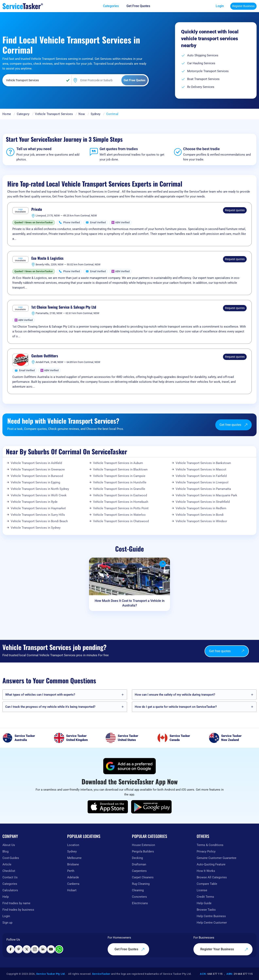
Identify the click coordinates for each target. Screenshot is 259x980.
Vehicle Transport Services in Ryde (34, 502)
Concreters (139, 897)
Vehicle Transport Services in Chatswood (121, 521)
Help (6, 897)
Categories (10, 884)
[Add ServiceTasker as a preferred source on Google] (129, 766)
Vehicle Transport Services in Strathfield (203, 502)
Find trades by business (18, 910)
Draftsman (139, 864)
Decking (137, 858)
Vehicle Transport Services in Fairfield (201, 476)
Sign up (7, 923)
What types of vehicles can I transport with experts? (40, 695)
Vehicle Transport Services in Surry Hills (38, 515)
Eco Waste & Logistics (47, 258)
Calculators (10, 890)
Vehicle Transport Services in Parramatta (203, 489)
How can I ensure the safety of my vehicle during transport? (175, 695)
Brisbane (73, 864)
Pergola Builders (143, 851)
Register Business (243, 6)
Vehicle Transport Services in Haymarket (38, 508)
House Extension (143, 845)
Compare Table (207, 884)
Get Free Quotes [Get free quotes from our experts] (130, 949)
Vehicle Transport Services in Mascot (201, 469)
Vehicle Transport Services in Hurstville (120, 482)
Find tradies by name (16, 903)
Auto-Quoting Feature (211, 864)
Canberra (73, 884)
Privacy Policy (206, 851)
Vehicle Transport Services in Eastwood (120, 495)
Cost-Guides (11, 858)
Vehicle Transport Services (54, 114)
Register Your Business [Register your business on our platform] (224, 949)
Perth (71, 871)
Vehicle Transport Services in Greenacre (38, 469)
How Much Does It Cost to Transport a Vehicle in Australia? (130, 603)
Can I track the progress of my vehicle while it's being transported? (50, 707)
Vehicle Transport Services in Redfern (201, 508)
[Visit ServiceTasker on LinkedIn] (43, 949)
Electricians (140, 903)
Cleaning (138, 890)
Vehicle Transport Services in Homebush (121, 502)
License (202, 890)
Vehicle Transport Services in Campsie (119, 476)
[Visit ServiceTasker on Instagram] (35, 949)
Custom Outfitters (45, 356)
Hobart (72, 890)
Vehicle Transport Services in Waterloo (119, 515)
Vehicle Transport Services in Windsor (201, 521)
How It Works (206, 871)
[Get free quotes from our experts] (141, 6)
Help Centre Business (211, 916)
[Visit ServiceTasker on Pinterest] (19, 949)
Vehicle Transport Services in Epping (35, 482)
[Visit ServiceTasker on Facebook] (11, 949)
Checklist (9, 871)
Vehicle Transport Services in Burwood (37, 476)
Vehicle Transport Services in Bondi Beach (39, 521)
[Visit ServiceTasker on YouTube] (51, 949)
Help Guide (204, 903)
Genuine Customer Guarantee (217, 858)
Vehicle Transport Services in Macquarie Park (206, 495)
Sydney (96, 114)
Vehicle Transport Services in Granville (119, 489)
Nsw (82, 114)
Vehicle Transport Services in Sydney (36, 528)
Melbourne (74, 858)
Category (23, 114)
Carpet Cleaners (143, 877)
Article (7, 864)
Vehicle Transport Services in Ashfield (36, 463)
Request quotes (235, 210)
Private (37, 209)
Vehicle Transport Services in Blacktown (120, 469)
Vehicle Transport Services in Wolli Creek (39, 495)
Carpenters (139, 871)
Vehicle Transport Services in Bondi (200, 515)
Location (73, 845)
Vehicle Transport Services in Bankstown (203, 463)
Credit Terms (205, 897)
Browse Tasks (206, 910)
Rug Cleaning (141, 884)
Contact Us (10, 877)
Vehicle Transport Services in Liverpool (202, 482)
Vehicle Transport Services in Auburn (118, 463)
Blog (5, 851)
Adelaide (73, 877)
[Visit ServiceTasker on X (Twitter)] (27, 949)
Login (220, 6)
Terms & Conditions (210, 845)
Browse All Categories (212, 877)
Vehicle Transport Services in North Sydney (40, 489)
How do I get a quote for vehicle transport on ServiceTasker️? (176, 707)
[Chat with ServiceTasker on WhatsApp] (59, 949)
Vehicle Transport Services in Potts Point (121, 508)
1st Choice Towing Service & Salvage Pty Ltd (64, 307)
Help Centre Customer (212, 923)
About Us (9, 845)
